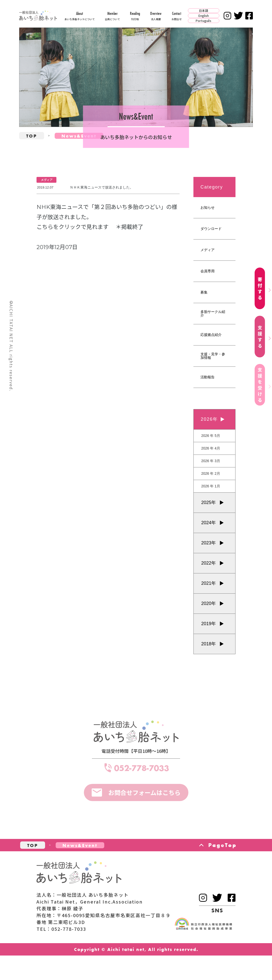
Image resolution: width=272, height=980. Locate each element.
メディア (208, 250)
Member (112, 16)
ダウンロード (211, 229)
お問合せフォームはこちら (144, 792)
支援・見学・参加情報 (213, 356)
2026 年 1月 (211, 486)
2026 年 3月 (211, 461)
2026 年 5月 (211, 436)
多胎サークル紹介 (213, 313)
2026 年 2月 (211, 473)
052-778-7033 (142, 768)
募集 (204, 292)
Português (203, 21)
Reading (135, 16)
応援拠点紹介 (211, 335)
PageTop (223, 845)
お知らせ (208, 207)
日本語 (203, 10)
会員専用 (208, 271)
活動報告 (208, 377)
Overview (156, 16)
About (80, 16)
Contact (177, 16)
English (204, 16)
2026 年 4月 (211, 448)
